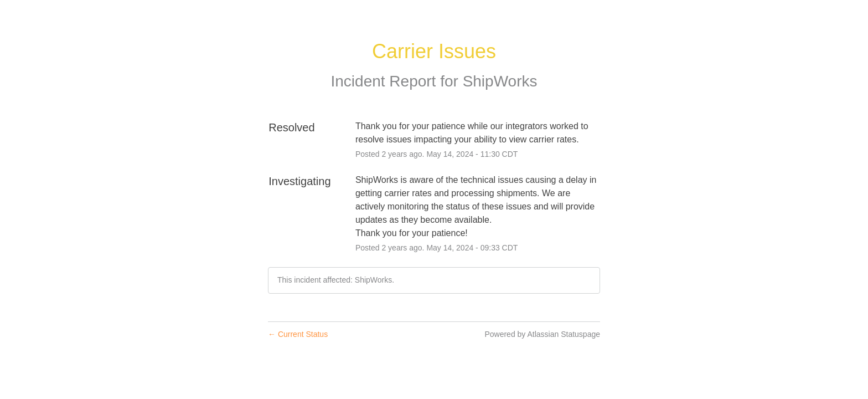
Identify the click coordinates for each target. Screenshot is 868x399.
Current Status (298, 334)
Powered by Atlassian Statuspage (542, 334)
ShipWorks (500, 81)
